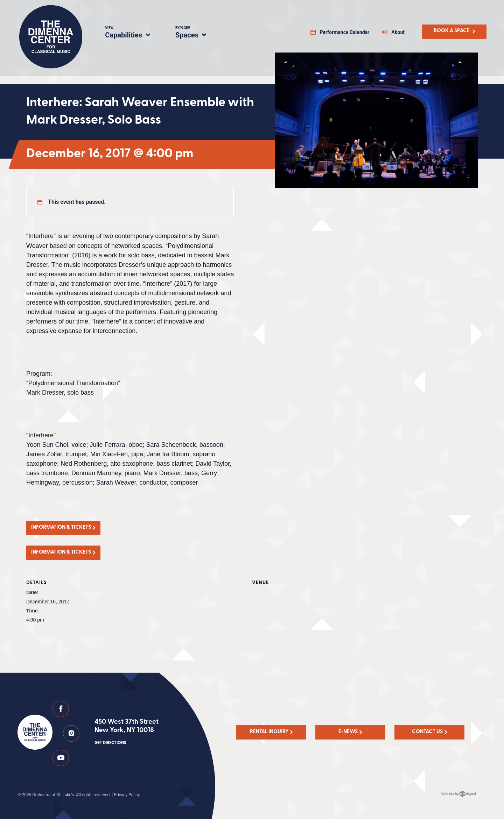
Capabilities (132, 33)
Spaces (198, 33)
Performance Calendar (344, 32)
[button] (63, 528)
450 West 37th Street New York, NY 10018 (127, 733)
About (398, 32)
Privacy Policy (127, 795)
